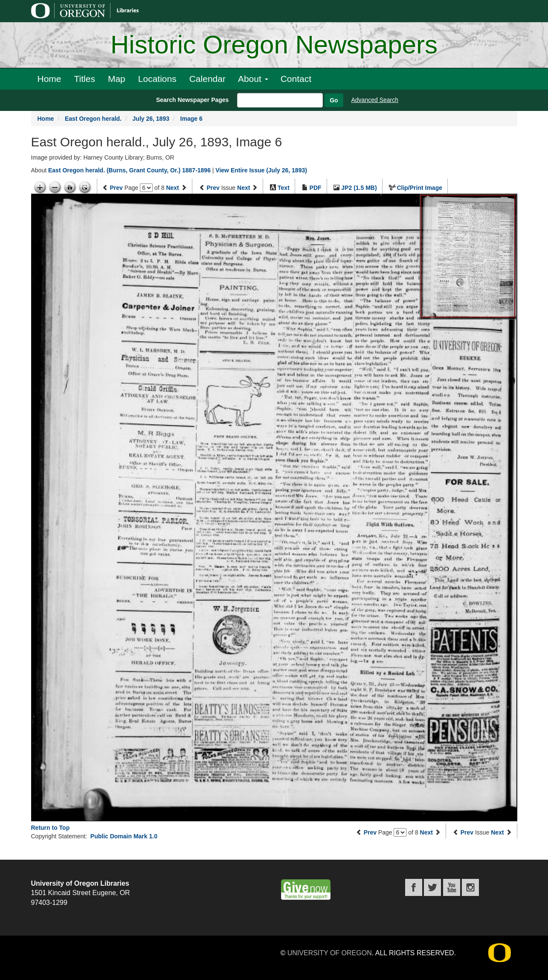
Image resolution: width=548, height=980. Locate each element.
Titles (85, 79)
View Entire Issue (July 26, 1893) (261, 170)
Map (117, 79)
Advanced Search (375, 100)
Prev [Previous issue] (213, 188)
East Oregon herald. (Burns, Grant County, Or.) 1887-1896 (129, 170)
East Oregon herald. (93, 119)
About (253, 79)
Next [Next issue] (244, 188)
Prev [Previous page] (116, 188)
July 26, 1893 (151, 119)
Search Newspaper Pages (192, 100)
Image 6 (191, 119)
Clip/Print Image (419, 188)
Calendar (207, 79)
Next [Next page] (172, 188)
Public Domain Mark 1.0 (124, 836)
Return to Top (51, 828)
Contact (296, 79)
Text (284, 188)
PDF (316, 188)
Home (49, 79)
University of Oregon (330, 953)
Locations (157, 79)
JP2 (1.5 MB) (359, 188)
